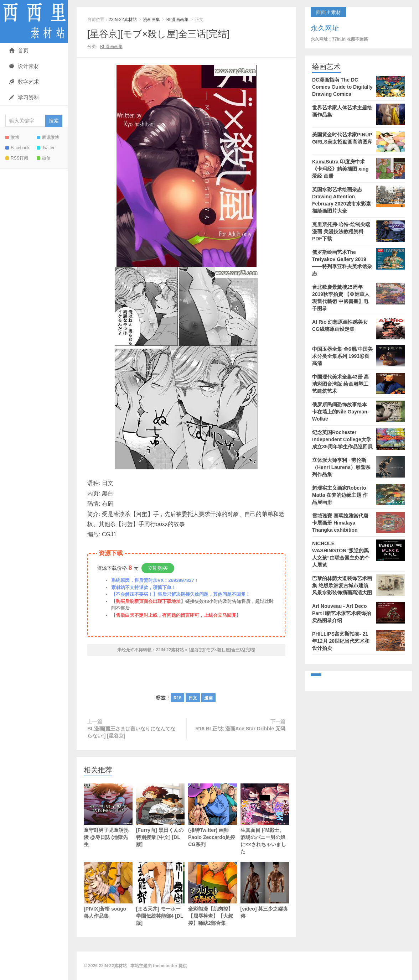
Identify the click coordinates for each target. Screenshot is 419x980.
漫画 (208, 698)
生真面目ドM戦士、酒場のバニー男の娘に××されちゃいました (265, 819)
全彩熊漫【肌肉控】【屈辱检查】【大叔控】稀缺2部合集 (213, 894)
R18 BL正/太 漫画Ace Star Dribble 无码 (240, 729)
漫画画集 (151, 20)
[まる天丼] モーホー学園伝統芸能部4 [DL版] (161, 894)
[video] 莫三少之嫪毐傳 (265, 890)
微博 (12, 137)
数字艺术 (24, 82)
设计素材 (24, 66)
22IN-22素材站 (34, 21)
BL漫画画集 (178, 20)
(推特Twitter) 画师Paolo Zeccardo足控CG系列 (213, 815)
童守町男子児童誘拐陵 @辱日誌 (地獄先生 (108, 815)
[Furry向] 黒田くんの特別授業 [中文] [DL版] (161, 815)
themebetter (165, 966)
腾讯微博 (48, 137)
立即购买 (158, 568)
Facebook (17, 148)
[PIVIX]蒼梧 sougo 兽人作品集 (108, 890)
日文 (193, 698)
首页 (19, 50)
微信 (44, 158)
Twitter (46, 148)
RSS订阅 (17, 158)
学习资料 (24, 97)
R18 (177, 698)
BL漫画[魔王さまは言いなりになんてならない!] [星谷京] (131, 732)
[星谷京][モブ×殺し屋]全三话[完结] (159, 34)
